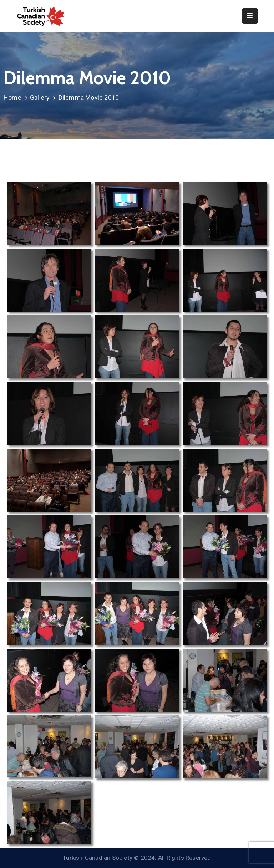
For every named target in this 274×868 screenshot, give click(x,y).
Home (12, 98)
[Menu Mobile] (250, 16)
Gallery (40, 98)
